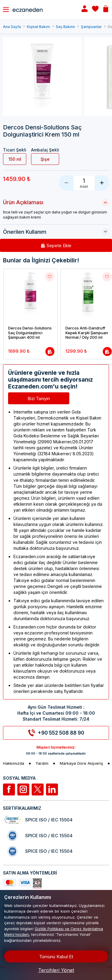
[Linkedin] (52, 789)
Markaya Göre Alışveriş (81, 763)
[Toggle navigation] (6, 10)
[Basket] (106, 9)
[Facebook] (9, 789)
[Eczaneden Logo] (41, 9)
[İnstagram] (23, 789)
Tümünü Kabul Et (56, 957)
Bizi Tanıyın (39, 398)
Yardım (42, 763)
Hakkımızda (14, 763)
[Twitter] (38, 789)
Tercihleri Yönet (56, 970)
